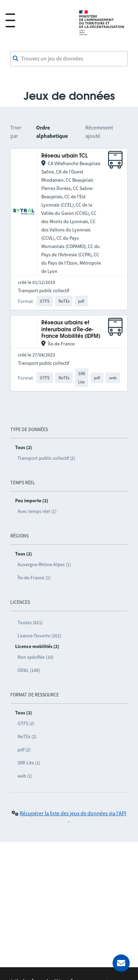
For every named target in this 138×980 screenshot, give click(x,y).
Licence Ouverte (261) (39, 636)
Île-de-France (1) (34, 578)
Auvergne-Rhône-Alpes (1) (44, 564)
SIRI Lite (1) (29, 763)
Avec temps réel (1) (37, 511)
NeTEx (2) (27, 736)
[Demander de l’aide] (121, 963)
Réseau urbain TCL (65, 156)
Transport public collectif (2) (46, 458)
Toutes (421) (30, 622)
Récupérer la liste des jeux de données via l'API (73, 813)
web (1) (25, 776)
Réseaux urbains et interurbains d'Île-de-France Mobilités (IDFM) (71, 330)
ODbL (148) (29, 670)
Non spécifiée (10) (35, 657)
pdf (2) (24, 750)
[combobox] (69, 59)
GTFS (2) (26, 723)
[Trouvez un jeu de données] (69, 59)
